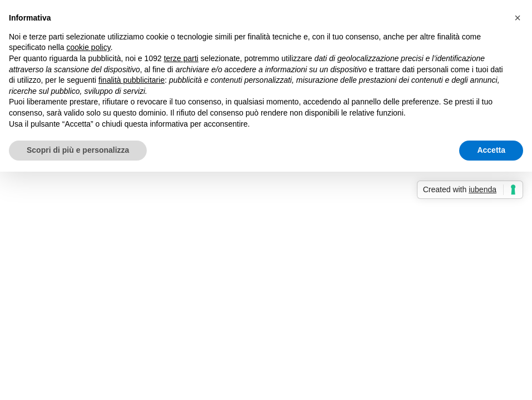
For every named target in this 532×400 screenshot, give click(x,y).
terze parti (181, 58)
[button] (518, 18)
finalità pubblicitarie (131, 80)
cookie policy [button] (89, 47)
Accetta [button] (491, 150)
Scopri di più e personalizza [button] (78, 150)
